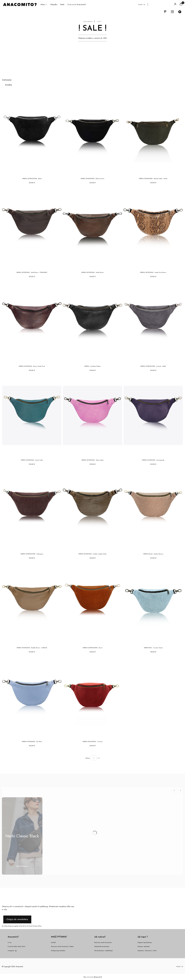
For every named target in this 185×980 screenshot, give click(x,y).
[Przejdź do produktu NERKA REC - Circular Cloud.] (153, 603)
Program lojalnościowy (145, 942)
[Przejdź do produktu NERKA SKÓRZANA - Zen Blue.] (32, 697)
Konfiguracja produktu (58, 951)
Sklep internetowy (92, 977)
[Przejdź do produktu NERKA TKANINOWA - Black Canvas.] (92, 134)
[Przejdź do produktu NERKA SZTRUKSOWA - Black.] (32, 134)
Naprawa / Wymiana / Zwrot (147, 951)
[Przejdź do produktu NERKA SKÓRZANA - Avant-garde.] (153, 415)
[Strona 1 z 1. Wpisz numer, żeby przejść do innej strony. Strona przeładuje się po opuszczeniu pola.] (94, 758)
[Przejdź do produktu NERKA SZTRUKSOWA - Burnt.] (92, 603)
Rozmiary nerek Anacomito (103, 942)
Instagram (11, 951)
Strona (88, 758)
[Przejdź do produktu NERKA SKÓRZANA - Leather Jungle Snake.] (92, 509)
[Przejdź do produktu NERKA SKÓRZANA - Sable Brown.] (92, 228)
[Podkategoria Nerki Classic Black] (22, 836)
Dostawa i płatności (144, 946)
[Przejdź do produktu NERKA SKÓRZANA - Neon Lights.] (92, 415)
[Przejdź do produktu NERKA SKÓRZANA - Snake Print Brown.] (153, 228)
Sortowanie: (7, 80)
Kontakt (53, 942)
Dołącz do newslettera (17, 919)
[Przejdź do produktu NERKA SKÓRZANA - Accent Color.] (32, 415)
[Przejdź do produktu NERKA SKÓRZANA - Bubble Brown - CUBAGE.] (32, 603)
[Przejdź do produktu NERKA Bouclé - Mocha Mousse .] (153, 509)
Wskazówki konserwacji (102, 946)
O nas (10, 942)
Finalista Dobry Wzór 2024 (16, 946)
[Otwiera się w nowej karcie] (165, 12)
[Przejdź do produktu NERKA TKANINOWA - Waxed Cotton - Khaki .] (153, 134)
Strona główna (88, 21)
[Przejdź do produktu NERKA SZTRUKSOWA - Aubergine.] (32, 509)
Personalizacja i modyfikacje (103, 951)
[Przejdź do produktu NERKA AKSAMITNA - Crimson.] (92, 697)
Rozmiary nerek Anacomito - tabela (62, 946)
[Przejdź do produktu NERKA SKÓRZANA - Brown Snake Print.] (32, 322)
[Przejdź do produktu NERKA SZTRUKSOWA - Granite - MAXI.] (153, 322)
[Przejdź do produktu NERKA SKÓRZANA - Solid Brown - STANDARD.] (32, 228)
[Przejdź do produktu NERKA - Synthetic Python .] (92, 322)
